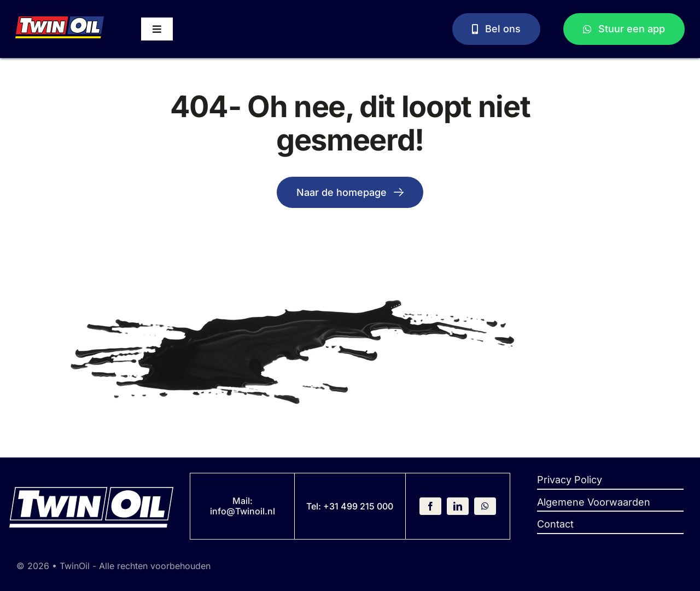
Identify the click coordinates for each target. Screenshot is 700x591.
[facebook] (430, 506)
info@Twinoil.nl (243, 511)
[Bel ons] (496, 29)
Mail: (243, 501)
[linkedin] (458, 506)
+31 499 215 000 (358, 506)
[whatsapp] (485, 506)
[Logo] (60, 21)
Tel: (315, 506)
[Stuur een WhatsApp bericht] (624, 29)
